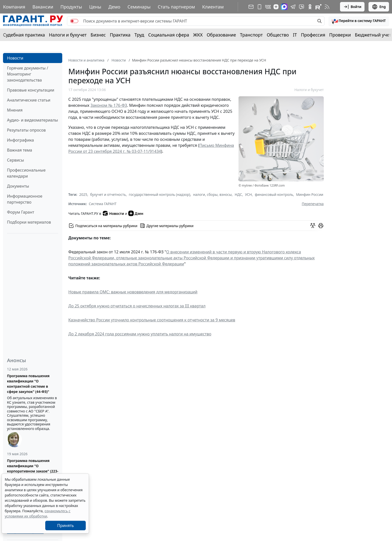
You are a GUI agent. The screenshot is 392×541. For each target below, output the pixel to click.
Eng (379, 7)
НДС (238, 194)
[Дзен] (276, 7)
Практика (120, 35)
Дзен (136, 213)
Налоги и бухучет (68, 35)
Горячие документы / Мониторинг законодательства (28, 74)
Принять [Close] (66, 525)
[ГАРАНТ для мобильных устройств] (259, 7)
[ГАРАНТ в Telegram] (293, 7)
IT (295, 35)
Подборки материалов (29, 222)
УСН (248, 194)
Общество (278, 35)
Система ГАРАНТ (103, 204)
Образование (221, 35)
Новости (15, 58)
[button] (359, 21)
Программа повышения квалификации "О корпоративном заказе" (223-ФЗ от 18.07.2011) (33, 468)
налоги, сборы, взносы (212, 194)
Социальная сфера (169, 35)
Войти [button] (352, 7)
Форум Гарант (21, 212)
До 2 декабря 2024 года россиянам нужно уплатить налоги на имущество (140, 334)
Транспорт (251, 35)
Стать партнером (176, 7)
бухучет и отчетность (108, 194)
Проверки (340, 35)
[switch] (74, 21)
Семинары (139, 7)
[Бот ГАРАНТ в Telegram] (301, 7)
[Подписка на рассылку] (251, 7)
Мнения (15, 110)
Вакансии (43, 7)
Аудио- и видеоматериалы (32, 120)
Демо (114, 7)
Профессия (313, 35)
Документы (18, 186)
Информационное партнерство (25, 199)
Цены (95, 7)
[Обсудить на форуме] (313, 226)
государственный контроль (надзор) (159, 194)
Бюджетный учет (373, 35)
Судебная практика (24, 35)
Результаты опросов (26, 130)
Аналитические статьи (29, 100)
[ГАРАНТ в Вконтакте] (268, 7)
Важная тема (20, 150)
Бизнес (98, 35)
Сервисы (15, 160)
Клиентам (213, 7)
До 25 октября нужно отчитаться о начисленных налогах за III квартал (137, 306)
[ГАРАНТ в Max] (284, 7)
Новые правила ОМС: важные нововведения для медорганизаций (133, 292)
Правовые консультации (31, 90)
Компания (14, 7)
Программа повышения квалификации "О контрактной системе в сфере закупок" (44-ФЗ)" (28, 384)
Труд (139, 35)
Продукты (71, 7)
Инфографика (20, 140)
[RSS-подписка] (327, 7)
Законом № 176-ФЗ (109, 105)
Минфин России (310, 194)
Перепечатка (313, 204)
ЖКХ (198, 35)
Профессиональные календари (26, 173)
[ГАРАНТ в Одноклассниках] (310, 7)
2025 (83, 194)
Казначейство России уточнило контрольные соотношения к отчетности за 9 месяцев (152, 320)
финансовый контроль (274, 194)
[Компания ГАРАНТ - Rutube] (318, 7)
